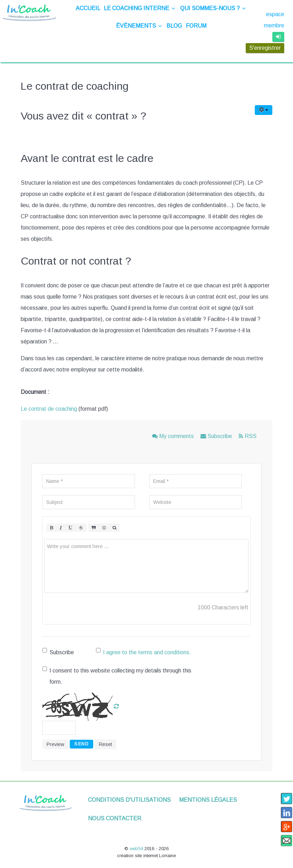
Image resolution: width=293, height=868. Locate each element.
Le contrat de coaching (49, 409)
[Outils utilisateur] (264, 110)
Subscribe (217, 436)
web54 (137, 849)
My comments (174, 436)
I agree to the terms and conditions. (147, 652)
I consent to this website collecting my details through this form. (117, 676)
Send (81, 744)
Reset (105, 744)
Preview (55, 744)
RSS (248, 436)
